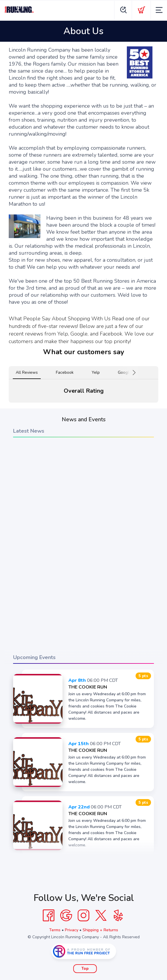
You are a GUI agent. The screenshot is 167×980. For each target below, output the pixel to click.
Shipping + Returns (100, 930)
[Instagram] (83, 916)
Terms (55, 930)
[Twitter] (101, 916)
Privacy (72, 930)
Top (85, 969)
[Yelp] (118, 916)
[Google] (66, 916)
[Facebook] (49, 916)
